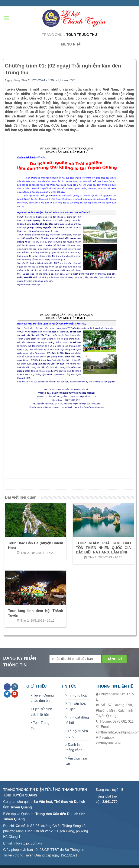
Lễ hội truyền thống (77, 734)
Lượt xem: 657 (65, 80)
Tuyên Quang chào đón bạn (42, 698)
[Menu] (6, 18)
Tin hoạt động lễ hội (77, 720)
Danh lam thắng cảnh (74, 747)
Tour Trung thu (40, 725)
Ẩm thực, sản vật (77, 761)
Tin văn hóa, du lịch (76, 706)
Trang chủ (52, 35)
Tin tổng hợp (77, 695)
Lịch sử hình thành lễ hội (41, 712)
